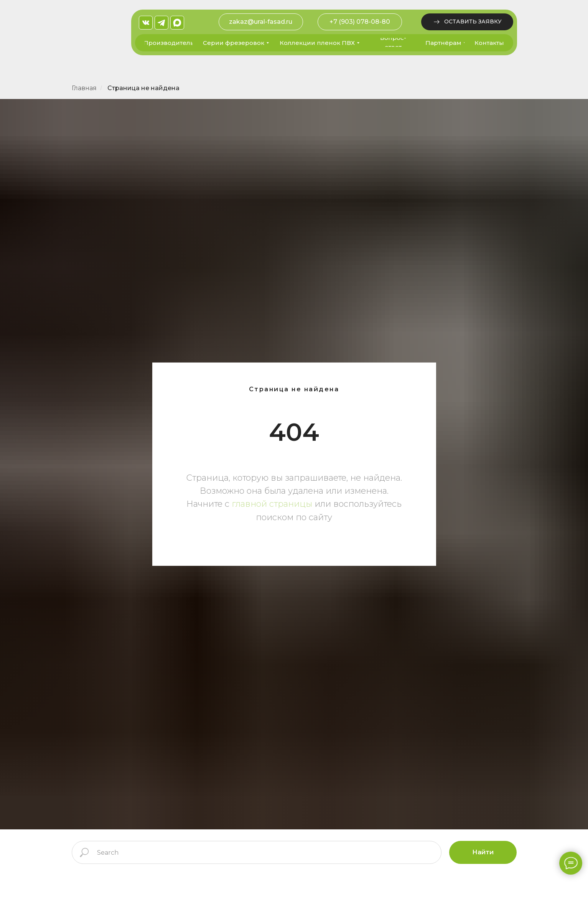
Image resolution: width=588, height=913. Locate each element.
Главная (84, 88)
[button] (467, 22)
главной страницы (272, 504)
